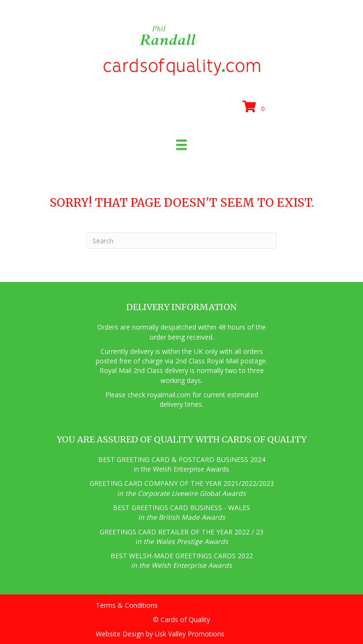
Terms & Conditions (127, 605)
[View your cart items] (255, 107)
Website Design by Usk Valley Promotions (160, 634)
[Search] (181, 241)
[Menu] (181, 145)
